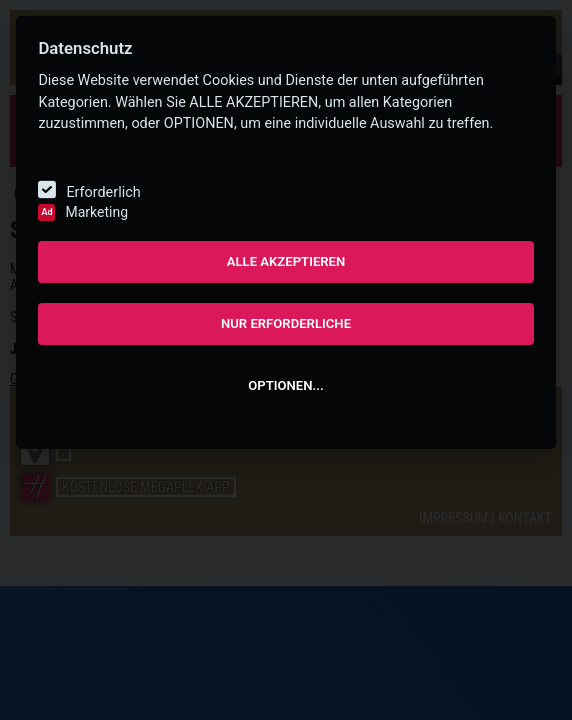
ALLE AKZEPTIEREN (286, 261)
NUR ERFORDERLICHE (286, 323)
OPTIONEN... (285, 385)
